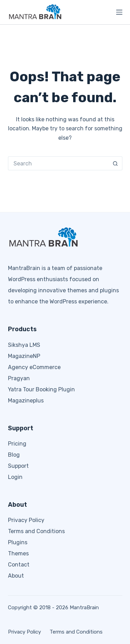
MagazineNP (24, 356)
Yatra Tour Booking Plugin (41, 389)
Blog (14, 455)
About (16, 576)
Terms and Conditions (36, 531)
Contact (19, 565)
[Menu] (119, 12)
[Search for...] (58, 163)
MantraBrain (84, 608)
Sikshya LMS (24, 345)
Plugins (18, 542)
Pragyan (19, 378)
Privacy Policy (26, 520)
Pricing (17, 444)
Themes (18, 553)
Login (15, 477)
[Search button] (115, 163)
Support (18, 466)
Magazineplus (26, 401)
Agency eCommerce (34, 367)
